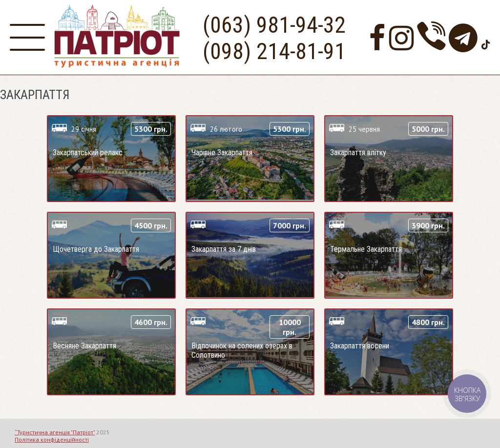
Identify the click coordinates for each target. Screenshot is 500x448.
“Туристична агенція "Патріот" (55, 432)
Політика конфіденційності (52, 439)
